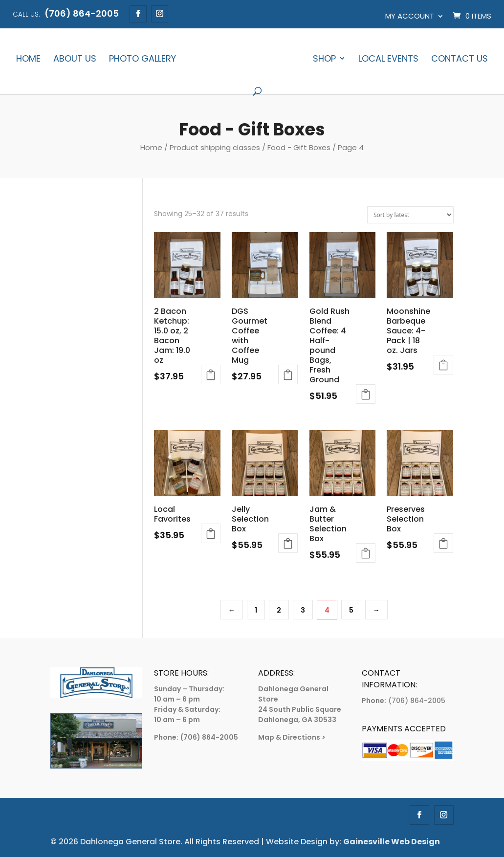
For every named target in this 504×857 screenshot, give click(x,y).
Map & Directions (289, 737)
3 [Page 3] (303, 610)
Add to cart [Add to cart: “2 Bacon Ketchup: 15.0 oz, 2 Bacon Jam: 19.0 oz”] (211, 374)
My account (410, 16)
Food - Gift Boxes (299, 147)
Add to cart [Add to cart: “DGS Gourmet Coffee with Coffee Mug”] (288, 374)
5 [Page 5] (351, 610)
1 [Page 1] (256, 610)
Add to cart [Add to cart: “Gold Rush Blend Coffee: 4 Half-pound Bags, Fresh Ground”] (366, 394)
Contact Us (460, 59)
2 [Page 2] (279, 610)
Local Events (388, 59)
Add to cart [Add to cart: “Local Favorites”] (211, 533)
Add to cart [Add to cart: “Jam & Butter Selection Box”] (366, 553)
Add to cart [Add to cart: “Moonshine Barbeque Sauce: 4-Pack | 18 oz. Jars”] (443, 365)
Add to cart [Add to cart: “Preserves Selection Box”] (443, 543)
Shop (324, 59)
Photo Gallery (142, 59)
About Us (75, 59)
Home (28, 59)
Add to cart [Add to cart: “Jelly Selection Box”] (288, 543)
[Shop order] (410, 215)
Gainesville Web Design (392, 842)
